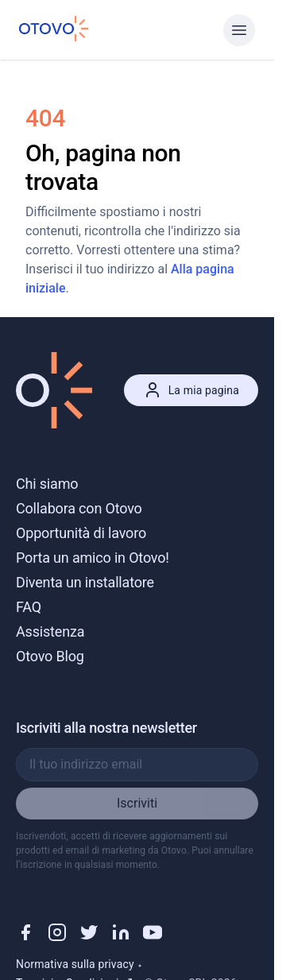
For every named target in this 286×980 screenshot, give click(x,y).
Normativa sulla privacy (75, 964)
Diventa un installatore (85, 582)
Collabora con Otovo (79, 508)
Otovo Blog (50, 656)
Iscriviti (137, 803)
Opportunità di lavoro (81, 533)
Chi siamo (47, 484)
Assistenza (50, 631)
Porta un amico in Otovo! (93, 558)
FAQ (29, 607)
